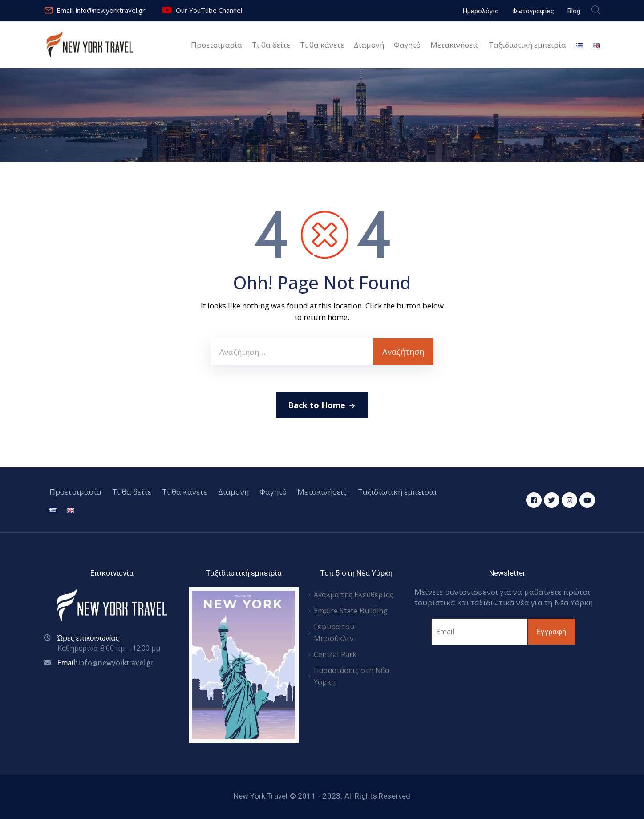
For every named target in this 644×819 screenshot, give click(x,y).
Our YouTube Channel (209, 10)
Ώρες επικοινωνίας (88, 638)
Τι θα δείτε (271, 45)
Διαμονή (369, 45)
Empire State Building (351, 611)
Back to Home (322, 405)
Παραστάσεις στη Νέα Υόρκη (351, 676)
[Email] (480, 632)
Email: (105, 663)
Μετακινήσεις (455, 45)
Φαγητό (407, 45)
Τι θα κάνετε (322, 45)
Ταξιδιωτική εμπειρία (527, 45)
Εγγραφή (551, 632)
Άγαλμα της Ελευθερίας (354, 595)
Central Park (335, 654)
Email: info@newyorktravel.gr (101, 10)
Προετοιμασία (217, 45)
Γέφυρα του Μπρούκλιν (334, 632)
